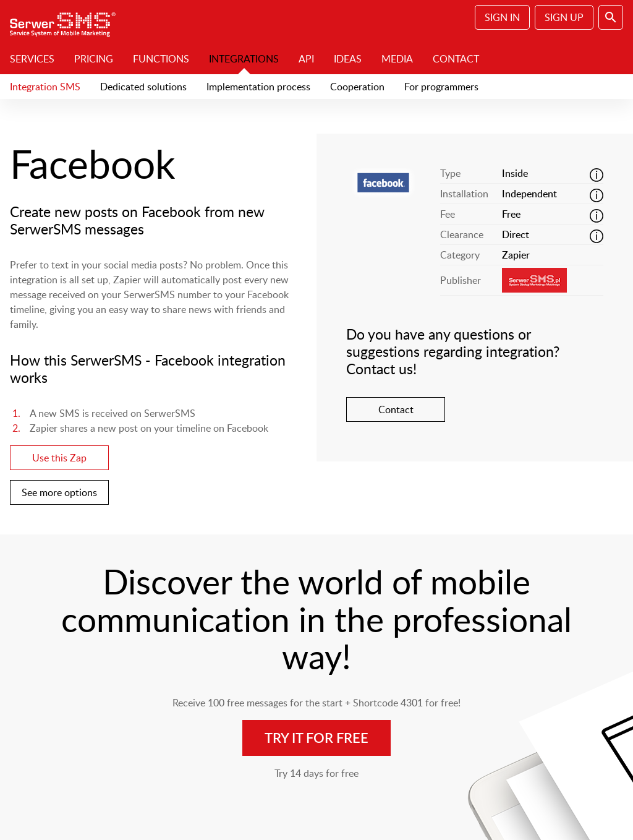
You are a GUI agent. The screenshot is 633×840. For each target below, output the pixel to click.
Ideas (348, 59)
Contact (456, 59)
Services (32, 59)
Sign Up (564, 17)
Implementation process (258, 87)
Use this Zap (59, 458)
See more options (59, 492)
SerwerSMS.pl (67, 22)
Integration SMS (45, 87)
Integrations (244, 59)
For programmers (441, 87)
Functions (161, 59)
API (306, 59)
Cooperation (357, 87)
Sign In (502, 17)
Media (397, 59)
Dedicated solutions (143, 87)
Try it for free (316, 738)
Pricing (94, 59)
